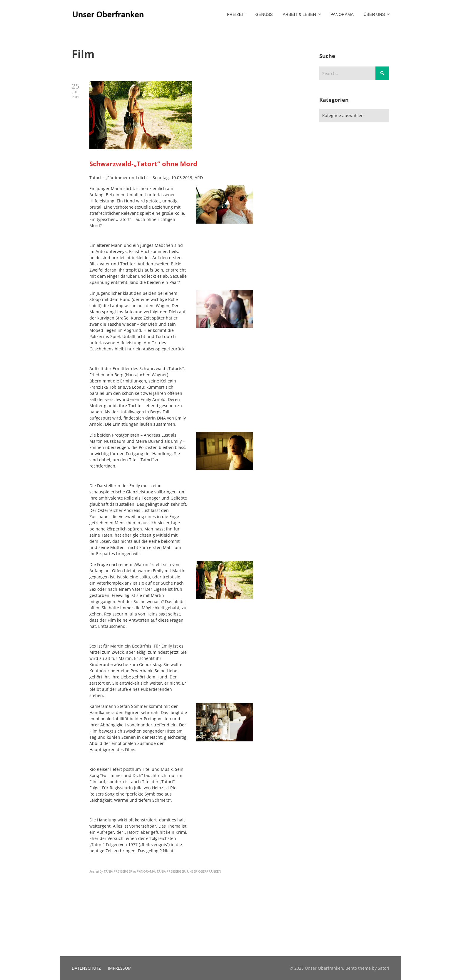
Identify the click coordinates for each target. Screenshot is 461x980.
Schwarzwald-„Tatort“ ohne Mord (143, 164)
